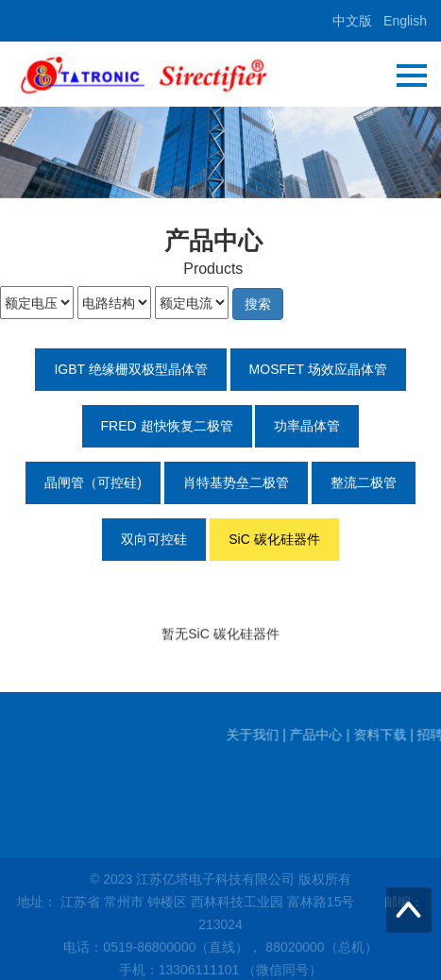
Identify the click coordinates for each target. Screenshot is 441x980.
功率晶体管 (307, 426)
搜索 (258, 304)
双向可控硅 (154, 539)
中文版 (352, 21)
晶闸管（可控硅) (93, 482)
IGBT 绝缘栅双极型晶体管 (130, 369)
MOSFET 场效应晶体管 (318, 369)
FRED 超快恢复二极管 (167, 426)
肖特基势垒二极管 (236, 482)
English (405, 21)
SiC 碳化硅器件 (274, 539)
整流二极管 (364, 482)
